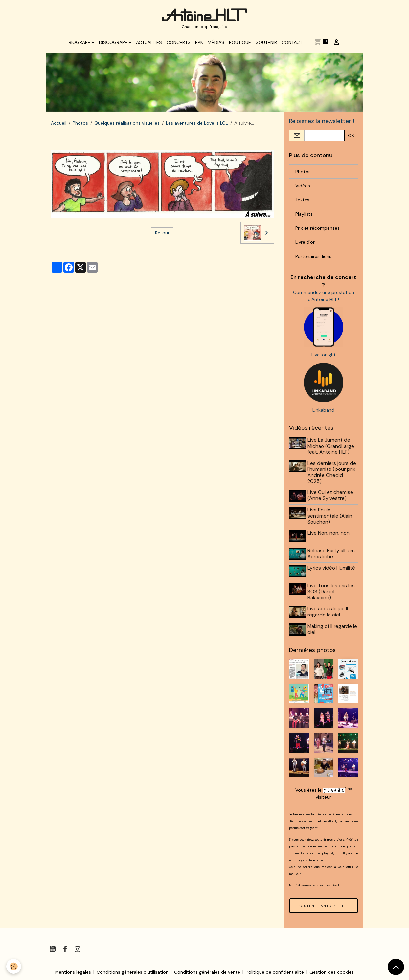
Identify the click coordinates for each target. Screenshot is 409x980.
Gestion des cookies (332, 971)
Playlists (304, 215)
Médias (216, 43)
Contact (292, 43)
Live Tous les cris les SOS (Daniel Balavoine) (331, 592)
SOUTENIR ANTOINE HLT (323, 905)
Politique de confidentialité (275, 971)
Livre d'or (305, 243)
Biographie (81, 43)
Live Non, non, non (329, 534)
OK (351, 136)
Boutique (240, 43)
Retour (162, 234)
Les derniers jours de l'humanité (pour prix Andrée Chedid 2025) (332, 473)
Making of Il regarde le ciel (333, 629)
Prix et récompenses (318, 229)
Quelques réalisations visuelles (127, 124)
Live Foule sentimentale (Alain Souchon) (330, 517)
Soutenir (266, 43)
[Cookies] (14, 966)
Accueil (59, 124)
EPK (199, 43)
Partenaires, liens (313, 257)
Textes (302, 201)
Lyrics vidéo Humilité (332, 568)
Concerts (179, 43)
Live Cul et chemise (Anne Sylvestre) (331, 496)
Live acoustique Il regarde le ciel (328, 612)
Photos (80, 124)
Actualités (149, 43)
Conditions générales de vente (207, 971)
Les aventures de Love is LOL (197, 124)
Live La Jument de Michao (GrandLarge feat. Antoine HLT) (331, 447)
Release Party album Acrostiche (331, 554)
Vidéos (303, 187)
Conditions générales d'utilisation (133, 971)
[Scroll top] (396, 967)
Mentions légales (73, 971)
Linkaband (323, 411)
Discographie (115, 43)
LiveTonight (324, 356)
